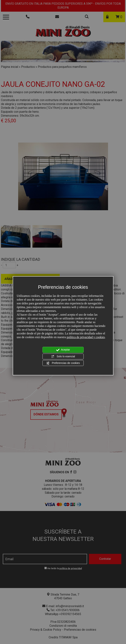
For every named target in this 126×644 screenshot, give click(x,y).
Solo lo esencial (63, 356)
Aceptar (63, 350)
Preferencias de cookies (63, 363)
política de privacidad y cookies (86, 337)
